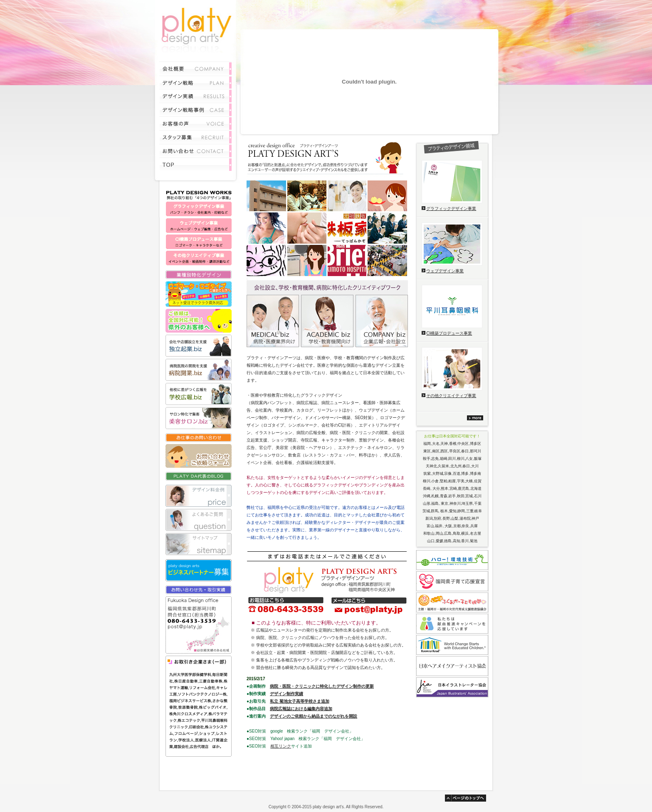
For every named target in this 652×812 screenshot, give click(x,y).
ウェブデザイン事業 (445, 271)
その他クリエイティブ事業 (451, 396)
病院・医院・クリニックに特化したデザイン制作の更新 (322, 686)
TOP (195, 164)
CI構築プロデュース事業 (449, 333)
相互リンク (281, 746)
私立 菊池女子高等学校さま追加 (300, 701)
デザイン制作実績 (286, 694)
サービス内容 (195, 82)
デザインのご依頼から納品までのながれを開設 (314, 716)
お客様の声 (195, 123)
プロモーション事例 (195, 109)
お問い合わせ (195, 150)
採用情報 (195, 137)
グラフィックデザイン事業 (451, 209)
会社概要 (195, 68)
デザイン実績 (195, 95)
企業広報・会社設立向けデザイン (382, 321)
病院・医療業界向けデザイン (273, 321)
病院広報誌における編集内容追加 (301, 709)
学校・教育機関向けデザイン (327, 321)
